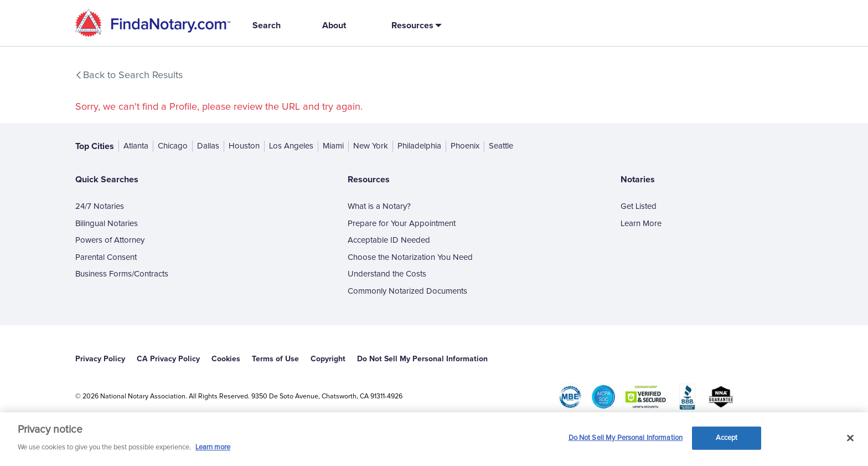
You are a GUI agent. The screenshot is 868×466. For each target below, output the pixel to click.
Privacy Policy (100, 359)
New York (371, 146)
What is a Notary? (379, 206)
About (334, 25)
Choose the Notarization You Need (410, 257)
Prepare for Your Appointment (402, 224)
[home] (153, 23)
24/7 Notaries (100, 206)
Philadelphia (419, 146)
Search (267, 25)
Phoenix (465, 146)
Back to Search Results (128, 75)
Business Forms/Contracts (122, 274)
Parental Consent (106, 257)
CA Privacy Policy (168, 359)
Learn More (641, 224)
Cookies (226, 359)
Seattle (501, 146)
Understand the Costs (387, 274)
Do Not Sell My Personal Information (422, 359)
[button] (414, 25)
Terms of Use (275, 359)
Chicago (173, 146)
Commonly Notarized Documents (407, 291)
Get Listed (639, 206)
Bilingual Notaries (107, 224)
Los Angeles (291, 146)
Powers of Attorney (110, 240)
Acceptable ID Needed (389, 240)
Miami (333, 146)
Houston (244, 146)
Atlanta (136, 146)
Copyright (328, 359)
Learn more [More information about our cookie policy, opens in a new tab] (213, 447)
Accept (727, 438)
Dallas (208, 146)
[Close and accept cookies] (850, 438)
